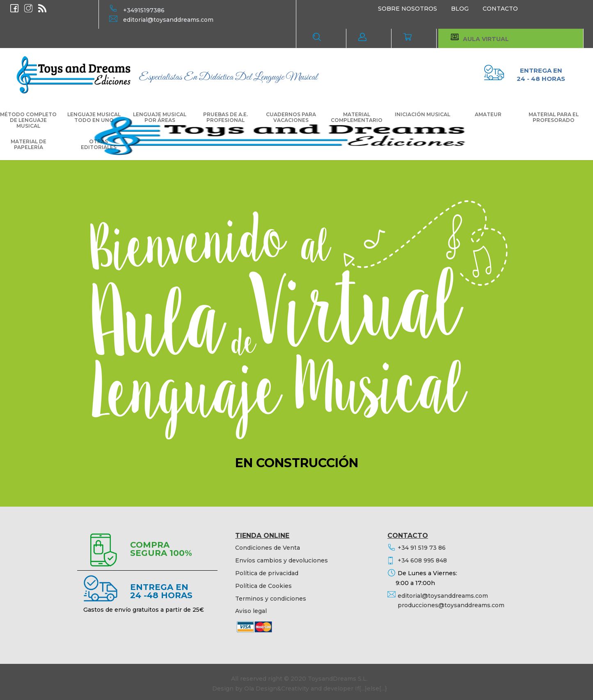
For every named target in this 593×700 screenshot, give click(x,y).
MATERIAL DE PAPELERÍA (29, 145)
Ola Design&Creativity (277, 689)
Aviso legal (251, 611)
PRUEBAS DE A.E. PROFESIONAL (226, 117)
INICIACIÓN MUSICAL (422, 115)
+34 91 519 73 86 (422, 548)
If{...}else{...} (371, 689)
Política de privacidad (267, 573)
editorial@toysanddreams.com (168, 20)
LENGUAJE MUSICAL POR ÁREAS (160, 117)
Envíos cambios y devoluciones (282, 560)
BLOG (460, 9)
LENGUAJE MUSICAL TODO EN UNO (94, 117)
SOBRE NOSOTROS (408, 9)
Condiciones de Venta (268, 548)
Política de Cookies (263, 586)
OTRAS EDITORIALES (99, 145)
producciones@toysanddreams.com (451, 605)
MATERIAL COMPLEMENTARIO (357, 117)
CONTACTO (500, 9)
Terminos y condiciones (271, 599)
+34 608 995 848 (422, 560)
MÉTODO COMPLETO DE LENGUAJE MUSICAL (28, 120)
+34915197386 (144, 10)
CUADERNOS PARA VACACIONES (291, 117)
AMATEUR (488, 115)
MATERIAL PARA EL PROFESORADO (554, 117)
